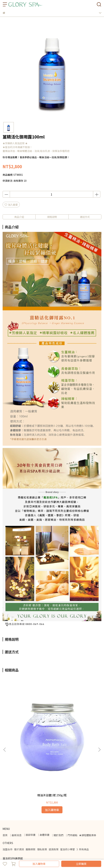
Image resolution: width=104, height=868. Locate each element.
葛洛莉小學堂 (68, 790)
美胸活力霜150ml (74, 736)
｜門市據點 (71, 776)
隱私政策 (42, 790)
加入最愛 (11, 205)
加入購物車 (39, 864)
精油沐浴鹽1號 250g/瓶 (30, 736)
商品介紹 (19, 217)
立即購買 (81, 864)
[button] (99, 720)
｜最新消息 (15, 776)
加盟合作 (8, 790)
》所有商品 (83, 790)
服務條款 (31, 790)
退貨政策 (54, 790)
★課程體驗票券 (88, 776)
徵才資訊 (19, 790)
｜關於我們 (57, 776)
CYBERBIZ (23, 855)
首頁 (5, 776)
